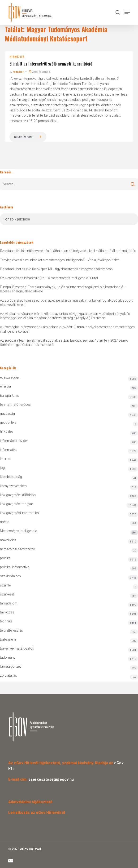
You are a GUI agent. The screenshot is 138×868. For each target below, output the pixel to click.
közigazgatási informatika (19, 513)
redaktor (18, 72)
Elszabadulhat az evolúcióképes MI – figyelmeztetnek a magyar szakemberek (57, 269)
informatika (9, 450)
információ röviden (14, 441)
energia (5, 386)
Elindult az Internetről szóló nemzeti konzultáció (51, 64)
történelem (8, 639)
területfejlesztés (11, 630)
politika (5, 558)
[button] (127, 12)
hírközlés (17, 57)
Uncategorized (11, 666)
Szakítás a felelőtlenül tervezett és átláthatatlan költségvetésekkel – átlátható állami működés (68, 251)
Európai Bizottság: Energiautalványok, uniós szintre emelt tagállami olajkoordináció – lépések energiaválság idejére (63, 289)
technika (6, 621)
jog (2, 468)
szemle (5, 585)
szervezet (7, 594)
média (5, 522)
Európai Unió (10, 396)
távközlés (7, 612)
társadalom (9, 603)
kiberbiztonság (11, 477)
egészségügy (10, 377)
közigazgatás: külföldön (18, 495)
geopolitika (8, 423)
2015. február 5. (40, 72)
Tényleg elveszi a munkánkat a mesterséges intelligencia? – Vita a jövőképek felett (60, 260)
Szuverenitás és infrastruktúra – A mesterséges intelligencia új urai (49, 278)
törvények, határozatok (17, 648)
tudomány (8, 657)
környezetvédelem (13, 486)
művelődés (8, 540)
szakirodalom (10, 576)
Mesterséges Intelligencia (69, 532)
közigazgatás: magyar (17, 504)
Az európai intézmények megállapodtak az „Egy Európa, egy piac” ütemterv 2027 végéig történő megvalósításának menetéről (64, 343)
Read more (23, 137)
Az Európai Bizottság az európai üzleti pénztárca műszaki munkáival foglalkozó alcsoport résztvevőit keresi (66, 303)
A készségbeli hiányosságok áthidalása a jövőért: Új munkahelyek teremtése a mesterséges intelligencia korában (67, 329)
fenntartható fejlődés (15, 405)
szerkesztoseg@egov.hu (51, 779)
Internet (5, 459)
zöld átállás (9, 675)
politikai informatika (15, 567)
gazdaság (7, 414)
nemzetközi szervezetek (17, 549)
